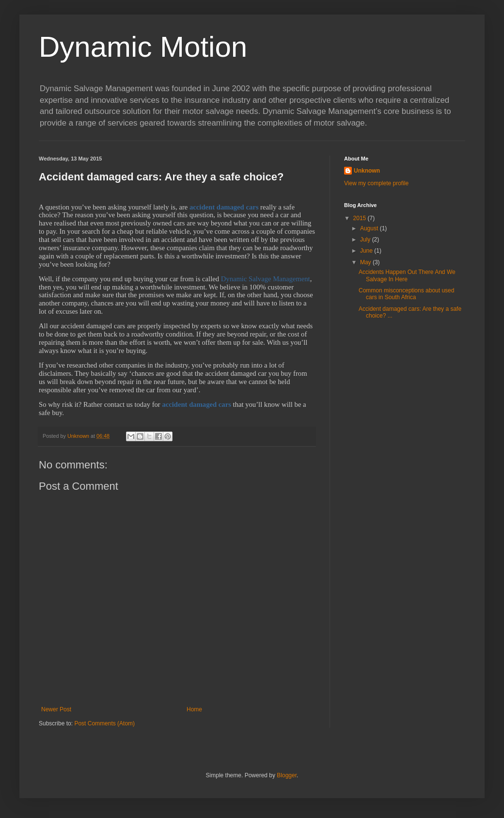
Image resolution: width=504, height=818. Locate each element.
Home (194, 709)
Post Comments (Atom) (104, 723)
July (366, 240)
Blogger (287, 775)
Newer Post (56, 709)
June (367, 251)
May (366, 262)
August (370, 228)
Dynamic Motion (143, 47)
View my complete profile (376, 183)
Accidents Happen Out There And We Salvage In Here (407, 275)
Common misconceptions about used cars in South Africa (406, 294)
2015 (361, 218)
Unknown (367, 171)
